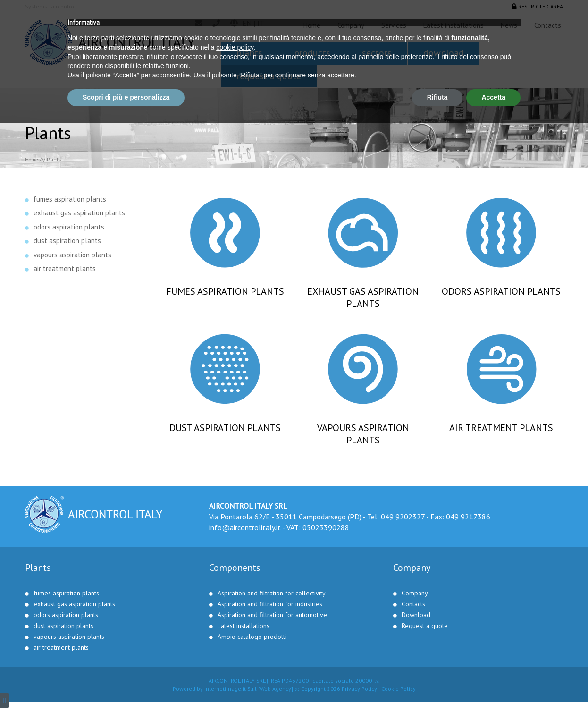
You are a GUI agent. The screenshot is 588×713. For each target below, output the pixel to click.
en (247, 23)
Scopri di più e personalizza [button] (126, 687)
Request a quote (269, 76)
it (261, 23)
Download (444, 53)
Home (312, 25)
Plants (249, 53)
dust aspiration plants (67, 241)
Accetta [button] (493, 687)
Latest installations (454, 25)
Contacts (548, 25)
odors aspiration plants (69, 227)
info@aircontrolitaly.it (245, 527)
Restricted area (537, 6)
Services (394, 25)
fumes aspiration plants (70, 199)
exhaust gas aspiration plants (79, 213)
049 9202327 (403, 517)
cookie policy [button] (235, 637)
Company (351, 25)
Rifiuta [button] (437, 687)
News (509, 25)
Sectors (377, 53)
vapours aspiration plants (72, 255)
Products (312, 53)
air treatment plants (65, 268)
